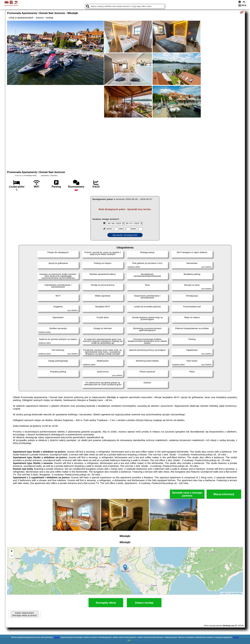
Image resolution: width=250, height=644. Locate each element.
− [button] (12, 556)
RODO (236, 637)
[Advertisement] (125, 144)
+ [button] (12, 551)
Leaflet (224, 593)
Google (57, 637)
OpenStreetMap (236, 593)
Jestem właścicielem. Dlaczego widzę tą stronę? (25, 614)
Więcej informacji (224, 494)
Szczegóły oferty (106, 603)
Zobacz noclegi (144, 603)
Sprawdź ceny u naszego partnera (187, 494)
